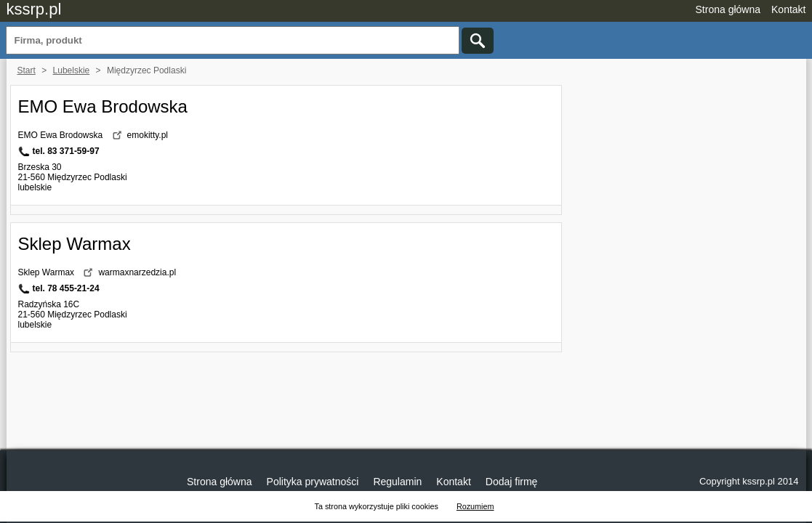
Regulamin (397, 482)
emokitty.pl (148, 135)
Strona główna (728, 9)
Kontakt (788, 9)
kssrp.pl (34, 9)
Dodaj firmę (512, 482)
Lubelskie (72, 70)
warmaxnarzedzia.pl (137, 272)
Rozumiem (475, 506)
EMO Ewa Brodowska (103, 106)
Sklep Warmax (75, 244)
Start (27, 70)
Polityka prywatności (313, 482)
